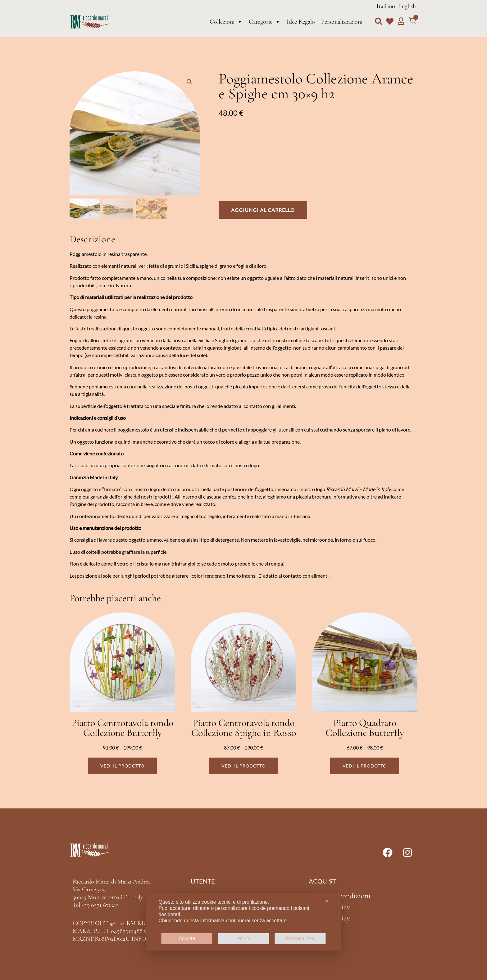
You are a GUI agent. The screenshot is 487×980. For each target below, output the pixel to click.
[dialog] (243, 922)
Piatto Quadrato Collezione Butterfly (365, 728)
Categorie (265, 22)
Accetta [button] (187, 939)
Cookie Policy (329, 918)
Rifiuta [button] (243, 939)
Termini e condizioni (340, 896)
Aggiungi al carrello (263, 210)
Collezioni (226, 22)
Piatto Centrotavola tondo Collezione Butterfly (122, 728)
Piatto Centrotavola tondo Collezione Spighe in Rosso (244, 728)
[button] (379, 21)
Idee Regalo (301, 22)
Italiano (386, 6)
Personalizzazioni (342, 22)
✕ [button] (327, 901)
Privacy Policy (329, 907)
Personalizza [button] (300, 939)
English (407, 6)
